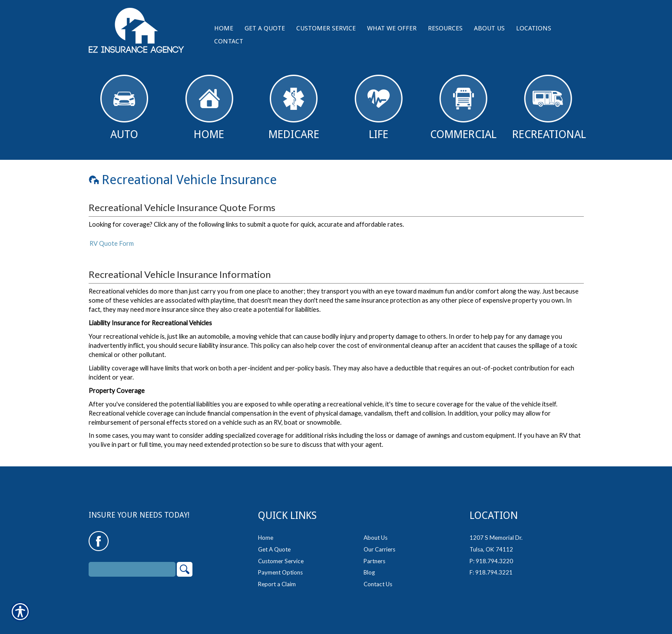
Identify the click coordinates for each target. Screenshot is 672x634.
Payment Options (280, 567)
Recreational (549, 108)
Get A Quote (274, 544)
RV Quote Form (112, 243)
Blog (369, 567)
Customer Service (281, 555)
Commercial (463, 108)
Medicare (294, 108)
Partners (374, 555)
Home (209, 108)
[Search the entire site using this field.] (132, 564)
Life (379, 108)
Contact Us (378, 578)
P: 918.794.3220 (491, 555)
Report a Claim (277, 578)
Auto (124, 108)
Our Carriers (379, 544)
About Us (376, 532)
